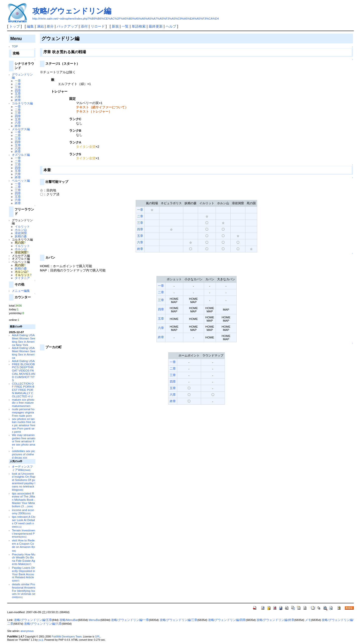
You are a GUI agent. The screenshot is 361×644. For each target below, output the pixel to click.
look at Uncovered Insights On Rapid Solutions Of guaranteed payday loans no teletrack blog (23, 482)
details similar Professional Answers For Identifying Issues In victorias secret (23, 591)
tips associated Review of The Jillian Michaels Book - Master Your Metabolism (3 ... (23, 500)
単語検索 (139, 26)
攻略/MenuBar (69, 620)
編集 (30, 26)
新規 (115, 26)
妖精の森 (21, 236)
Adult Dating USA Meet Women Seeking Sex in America (23, 353)
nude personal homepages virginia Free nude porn (23, 412)
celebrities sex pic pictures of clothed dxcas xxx (23, 454)
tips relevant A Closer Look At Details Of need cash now (23, 521)
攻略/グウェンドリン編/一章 (130, 620)
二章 (18, 84)
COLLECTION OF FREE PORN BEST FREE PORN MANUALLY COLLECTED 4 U (23, 390)
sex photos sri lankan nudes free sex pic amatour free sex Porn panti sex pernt (23, 425)
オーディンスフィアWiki (22, 468)
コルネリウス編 (22, 103)
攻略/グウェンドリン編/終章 (275, 620)
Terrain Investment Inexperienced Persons (23, 533)
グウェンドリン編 (22, 76)
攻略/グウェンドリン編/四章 (227, 620)
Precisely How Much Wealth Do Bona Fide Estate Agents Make (23, 559)
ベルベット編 (21, 181)
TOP (15, 46)
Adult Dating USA (23, 361)
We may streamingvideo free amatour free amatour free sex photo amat (23, 441)
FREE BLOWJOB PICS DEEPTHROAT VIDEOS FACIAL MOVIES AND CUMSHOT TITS (23, 372)
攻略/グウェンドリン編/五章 (33, 620)
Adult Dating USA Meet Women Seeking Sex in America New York (23, 340)
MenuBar (95, 620)
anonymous (27, 631)
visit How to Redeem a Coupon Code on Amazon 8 (23, 545)
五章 (18, 93)
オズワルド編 (21, 155)
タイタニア (22, 278)
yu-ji (41, 640)
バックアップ (67, 26)
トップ (15, 26)
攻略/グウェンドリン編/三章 (178, 620)
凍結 (40, 26)
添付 (84, 26)
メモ (308, 620)
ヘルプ (171, 26)
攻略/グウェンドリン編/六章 (43, 624)
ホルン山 (21, 230)
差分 (50, 26)
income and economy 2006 (23, 512)
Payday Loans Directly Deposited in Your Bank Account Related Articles (23, 574)
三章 (18, 87)
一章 (18, 81)
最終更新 (156, 26)
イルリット (22, 226)
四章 (18, 90)
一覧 (125, 26)
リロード (98, 26)
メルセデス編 (21, 129)
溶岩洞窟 (21, 233)
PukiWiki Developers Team (67, 637)
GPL (98, 637)
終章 (18, 100)
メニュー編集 (21, 291)
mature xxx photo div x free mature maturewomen (23, 403)
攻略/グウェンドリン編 (72, 11)
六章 (18, 97)
